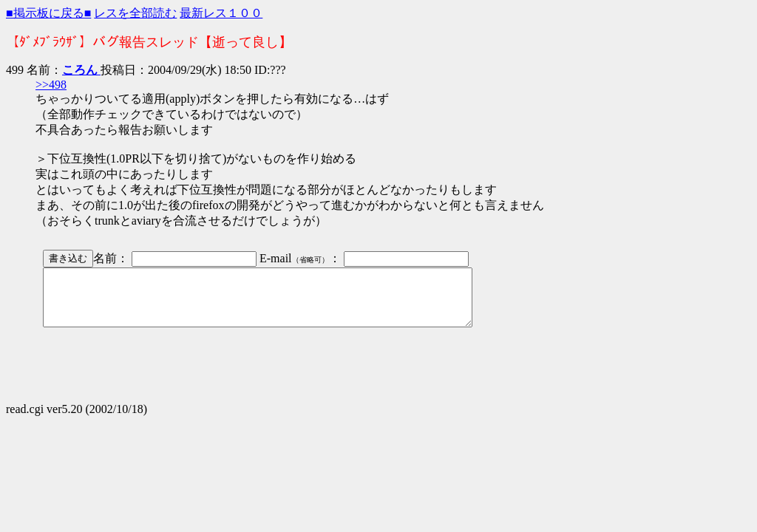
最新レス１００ (221, 13)
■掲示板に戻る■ (48, 13)
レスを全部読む (135, 13)
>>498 (51, 85)
